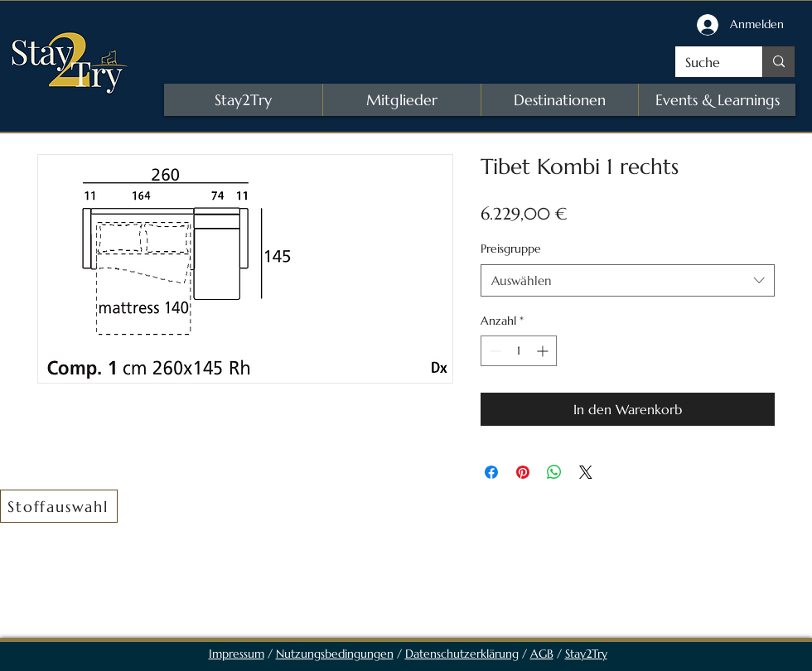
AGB (542, 654)
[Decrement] (493, 351)
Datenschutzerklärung (462, 654)
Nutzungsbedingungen (335, 654)
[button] (59, 506)
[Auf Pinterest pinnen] (523, 472)
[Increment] (544, 351)
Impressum (237, 654)
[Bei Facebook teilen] (491, 472)
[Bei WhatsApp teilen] (554, 472)
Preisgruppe (511, 249)
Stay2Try (586, 654)
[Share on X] (586, 472)
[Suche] (706, 62)
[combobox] (628, 280)
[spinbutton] (519, 351)
